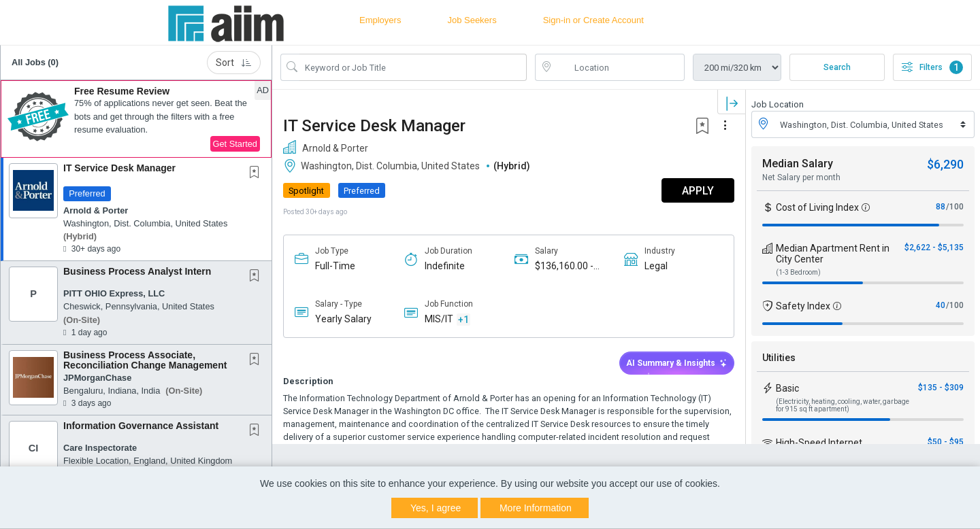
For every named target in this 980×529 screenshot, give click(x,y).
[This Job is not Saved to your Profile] (257, 173)
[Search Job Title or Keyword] (413, 67)
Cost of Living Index (817, 207)
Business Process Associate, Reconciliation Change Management (145, 360)
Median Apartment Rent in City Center (833, 254)
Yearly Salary (343, 319)
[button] (136, 119)
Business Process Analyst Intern (137, 271)
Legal (656, 266)
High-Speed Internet (819, 443)
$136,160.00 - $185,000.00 (564, 266)
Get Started (235, 144)
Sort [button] (234, 63)
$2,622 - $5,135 (934, 248)
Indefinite (445, 266)
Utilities (779, 358)
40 (941, 305)
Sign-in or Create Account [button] (593, 20)
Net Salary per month (801, 177)
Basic (787, 388)
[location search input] (619, 67)
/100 (955, 207)
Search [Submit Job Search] (837, 67)
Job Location (778, 104)
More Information (536, 508)
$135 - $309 (941, 388)
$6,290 (945, 164)
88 (941, 207)
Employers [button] (380, 20)
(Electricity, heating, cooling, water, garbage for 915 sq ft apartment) (843, 405)
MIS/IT (439, 319)
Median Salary (798, 164)
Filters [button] (932, 67)
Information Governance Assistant (141, 426)
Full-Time (335, 266)
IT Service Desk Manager (119, 168)
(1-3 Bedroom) (798, 272)
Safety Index (803, 306)
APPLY (698, 191)
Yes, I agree (436, 508)
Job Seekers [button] (472, 20)
